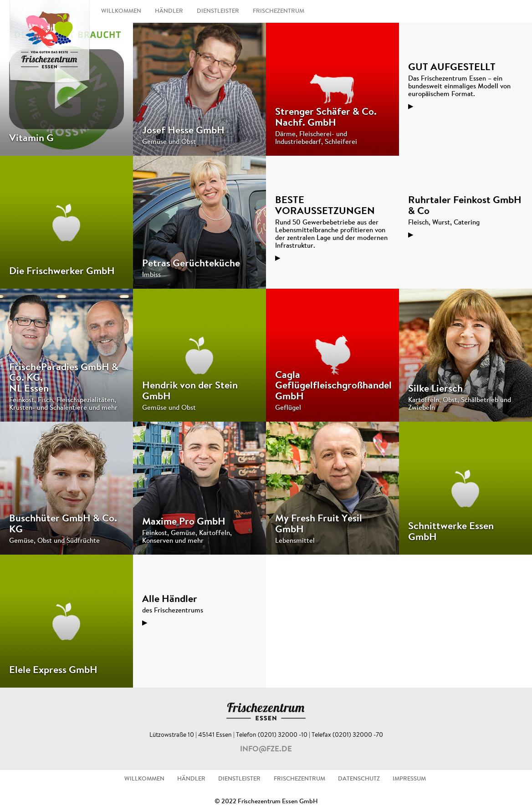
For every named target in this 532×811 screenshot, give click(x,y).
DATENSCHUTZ (359, 779)
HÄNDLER (169, 11)
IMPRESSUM (409, 779)
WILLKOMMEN (121, 11)
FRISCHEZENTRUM (279, 11)
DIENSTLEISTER (218, 11)
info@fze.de (266, 750)
